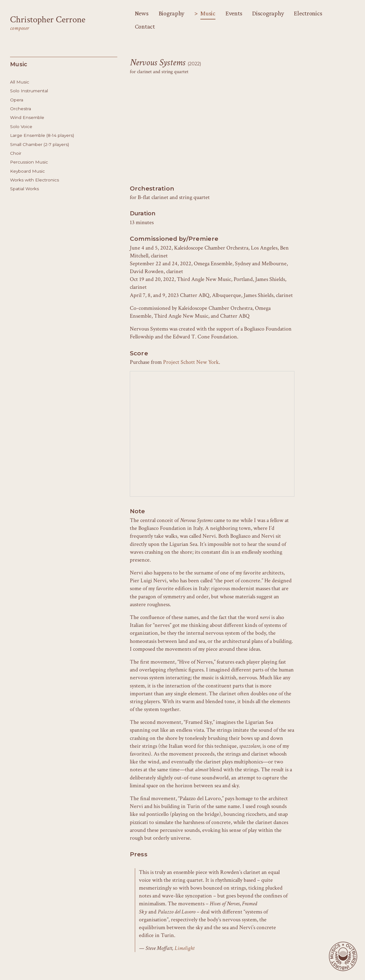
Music (208, 13)
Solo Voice (21, 127)
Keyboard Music (27, 171)
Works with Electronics (34, 180)
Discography (268, 13)
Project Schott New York (191, 362)
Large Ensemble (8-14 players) (42, 135)
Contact (145, 26)
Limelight (185, 948)
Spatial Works (24, 189)
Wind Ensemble (27, 117)
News (142, 13)
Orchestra (21, 109)
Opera (17, 100)
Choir (16, 153)
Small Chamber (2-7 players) (40, 144)
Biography (172, 13)
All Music (20, 82)
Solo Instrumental (29, 91)
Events (234, 13)
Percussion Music (29, 162)
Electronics (308, 13)
